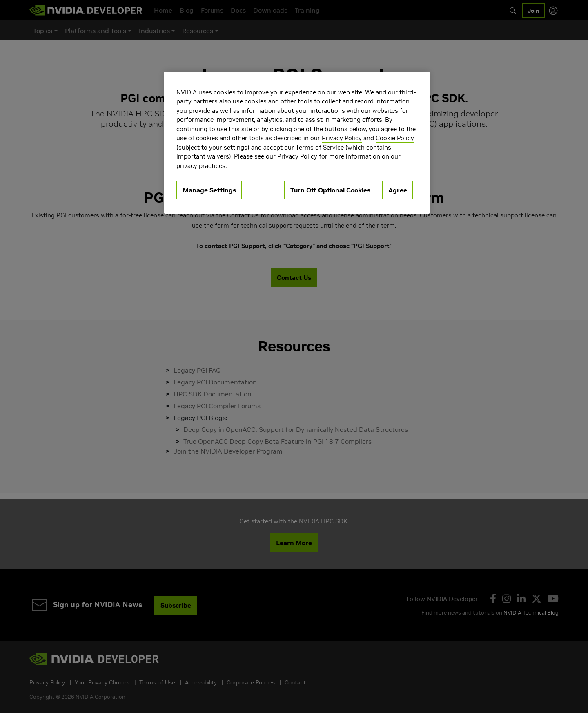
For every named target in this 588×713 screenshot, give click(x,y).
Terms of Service (320, 147)
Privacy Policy (342, 138)
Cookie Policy (395, 138)
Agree (398, 190)
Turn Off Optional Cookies (330, 190)
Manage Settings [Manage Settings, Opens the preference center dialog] (209, 190)
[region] (297, 143)
